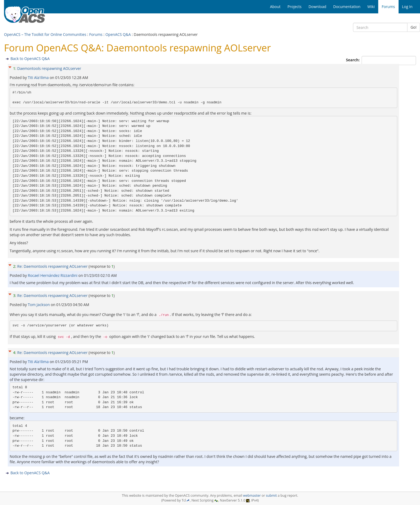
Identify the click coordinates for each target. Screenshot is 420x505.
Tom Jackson (39, 305)
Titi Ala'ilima (39, 78)
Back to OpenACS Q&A (30, 59)
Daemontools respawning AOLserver (49, 68)
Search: (353, 60)
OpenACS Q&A (118, 34)
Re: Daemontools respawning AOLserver (52, 266)
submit (271, 495)
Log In (407, 7)
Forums (96, 34)
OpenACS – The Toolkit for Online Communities (45, 34)
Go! (414, 27)
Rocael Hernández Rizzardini (53, 275)
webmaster (252, 495)
